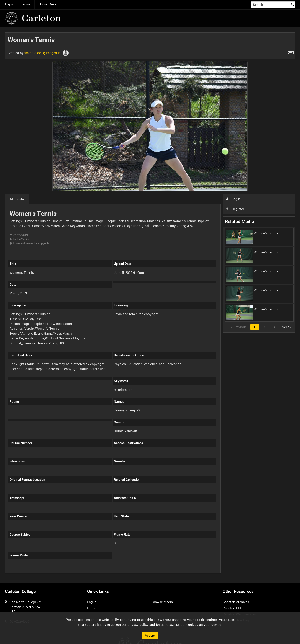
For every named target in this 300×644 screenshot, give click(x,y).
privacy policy (138, 624)
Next (287, 327)
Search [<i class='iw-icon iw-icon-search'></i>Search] (293, 4)
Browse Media (49, 4)
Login (233, 199)
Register (235, 209)
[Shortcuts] (291, 52)
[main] (150, 305)
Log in (9, 4)
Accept (150, 635)
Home (26, 4)
